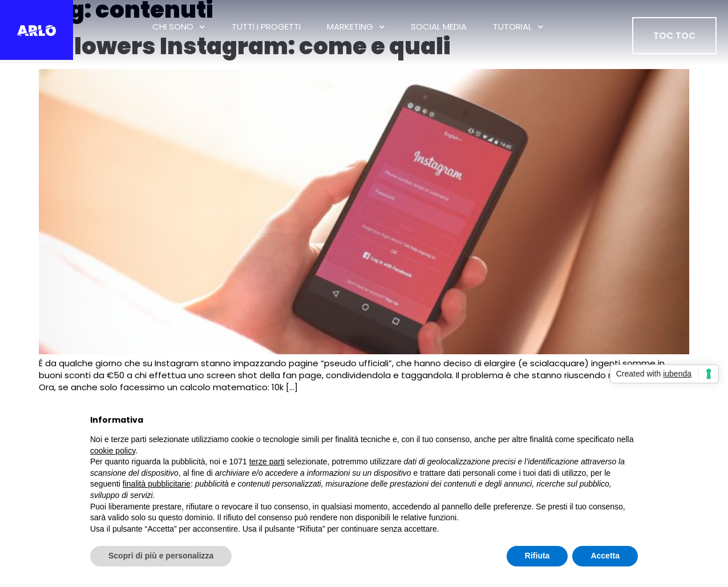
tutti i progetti (266, 27)
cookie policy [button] (113, 451)
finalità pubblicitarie (157, 484)
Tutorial (518, 27)
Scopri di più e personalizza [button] (161, 556)
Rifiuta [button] (537, 556)
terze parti (267, 461)
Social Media (439, 27)
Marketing (356, 27)
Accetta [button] (605, 556)
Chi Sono (179, 27)
